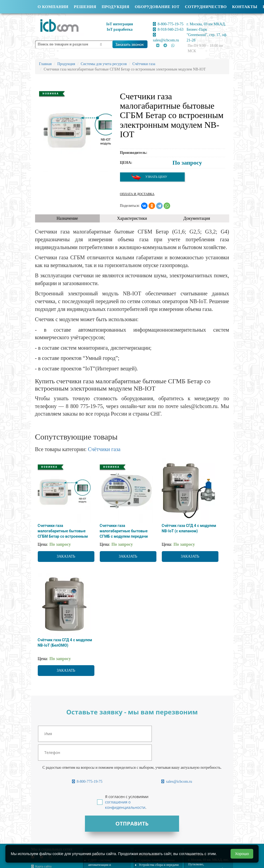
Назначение (67, 218)
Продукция (116, 7)
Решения (85, 7)
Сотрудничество (206, 7)
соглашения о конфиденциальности (125, 805)
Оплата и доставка (137, 194)
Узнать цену (149, 177)
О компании (53, 7)
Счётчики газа (104, 449)
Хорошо (242, 854)
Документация (197, 218)
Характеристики (132, 218)
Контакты (245, 7)
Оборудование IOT (157, 7)
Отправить (132, 823)
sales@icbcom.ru (177, 782)
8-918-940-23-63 (168, 29)
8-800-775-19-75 (168, 24)
